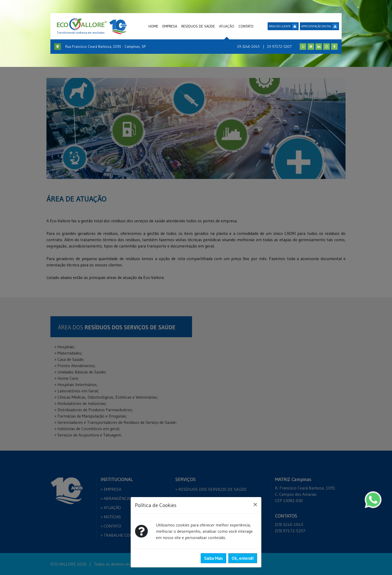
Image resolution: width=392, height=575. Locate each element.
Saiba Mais (213, 558)
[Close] (255, 504)
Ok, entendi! (243, 558)
